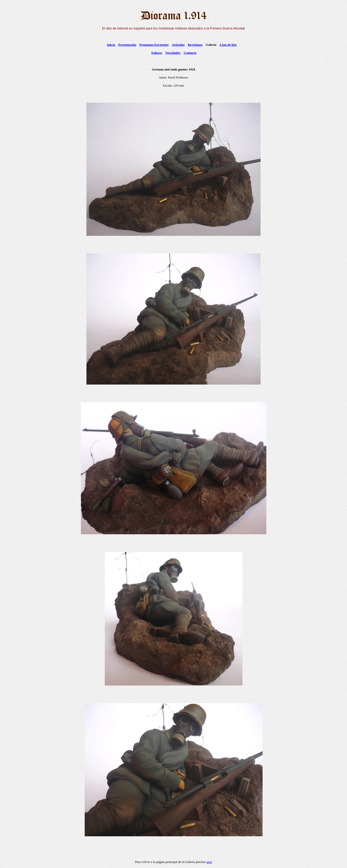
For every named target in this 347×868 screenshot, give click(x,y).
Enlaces (157, 53)
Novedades (173, 53)
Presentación (127, 45)
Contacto (190, 53)
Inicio (111, 45)
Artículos (178, 45)
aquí (209, 862)
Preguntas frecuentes (154, 45)
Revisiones (195, 45)
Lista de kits (228, 45)
